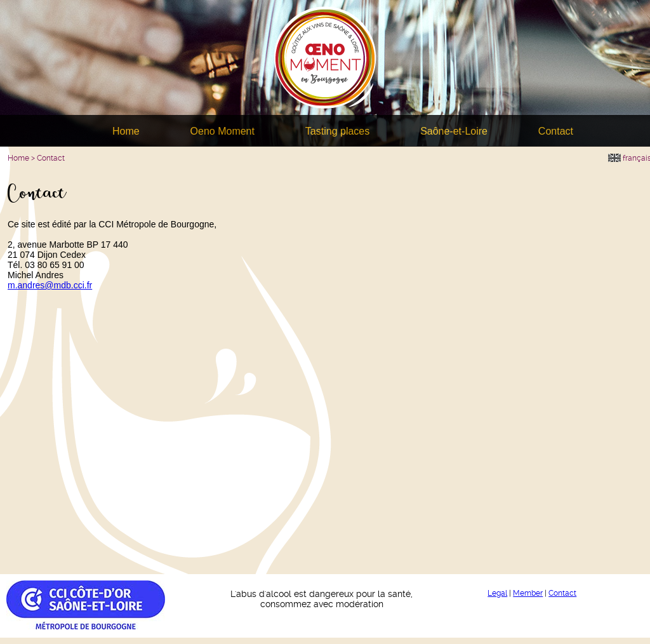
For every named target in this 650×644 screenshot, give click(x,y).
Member (528, 593)
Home (126, 131)
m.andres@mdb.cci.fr (50, 285)
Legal (497, 593)
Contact (556, 131)
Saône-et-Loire (454, 131)
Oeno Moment (222, 131)
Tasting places (337, 131)
